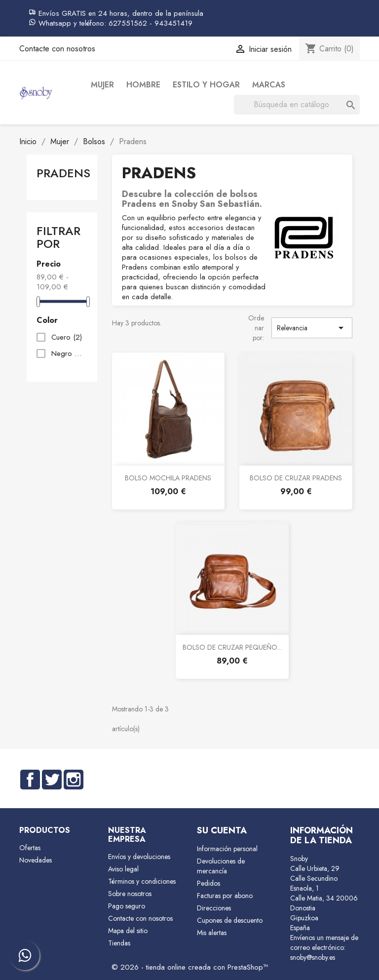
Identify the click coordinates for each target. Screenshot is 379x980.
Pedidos (208, 883)
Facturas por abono (225, 896)
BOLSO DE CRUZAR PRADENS (296, 478)
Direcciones (214, 908)
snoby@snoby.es (313, 957)
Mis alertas (212, 933)
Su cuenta (222, 830)
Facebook (30, 780)
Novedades (36, 860)
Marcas (269, 85)
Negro (67, 353)
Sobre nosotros (130, 894)
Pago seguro (127, 906)
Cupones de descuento (230, 920)
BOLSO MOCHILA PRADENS (168, 478)
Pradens (63, 173)
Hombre (143, 85)
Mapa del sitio (128, 931)
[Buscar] (297, 105)
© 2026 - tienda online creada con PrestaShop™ (190, 967)
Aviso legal (123, 869)
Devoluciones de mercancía (221, 866)
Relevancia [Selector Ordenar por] (312, 328)
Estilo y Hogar (206, 85)
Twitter (52, 780)
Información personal (227, 849)
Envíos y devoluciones (139, 857)
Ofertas (30, 848)
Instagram (74, 780)
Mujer (102, 85)
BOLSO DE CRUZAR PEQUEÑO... (232, 647)
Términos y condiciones (142, 881)
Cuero (67, 337)
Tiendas (119, 943)
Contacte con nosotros (57, 49)
